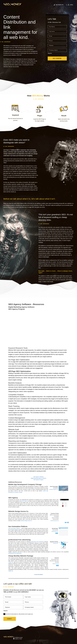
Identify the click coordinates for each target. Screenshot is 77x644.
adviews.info (56, 543)
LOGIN (70, 5)
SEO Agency (13, 498)
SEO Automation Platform (14, 528)
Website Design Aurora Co (18, 511)
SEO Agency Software (39, 477)
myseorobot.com (55, 531)
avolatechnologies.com (54, 489)
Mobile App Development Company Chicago (25, 484)
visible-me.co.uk (56, 564)
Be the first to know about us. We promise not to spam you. (18, 614)
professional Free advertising (19, 540)
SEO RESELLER (59, 5)
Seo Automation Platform (18, 527)
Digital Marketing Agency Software (21, 307)
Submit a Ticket (18, 639)
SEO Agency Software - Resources (26, 304)
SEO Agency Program (17, 309)
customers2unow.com (54, 521)
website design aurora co (26, 521)
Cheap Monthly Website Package (21, 556)
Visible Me (11, 562)
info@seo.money (19, 637)
